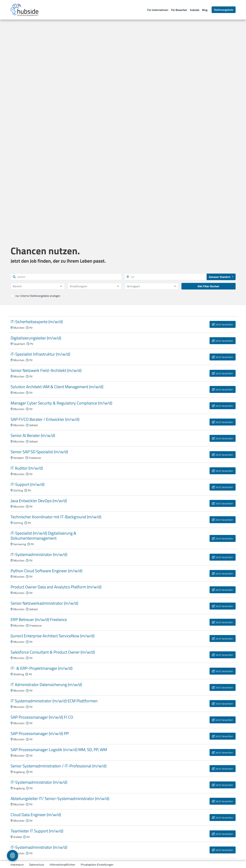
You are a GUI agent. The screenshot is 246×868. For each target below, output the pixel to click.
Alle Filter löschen (208, 286)
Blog (205, 10)
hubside (195, 10)
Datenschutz (37, 865)
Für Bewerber (179, 10)
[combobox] (38, 286)
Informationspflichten (62, 865)
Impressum (17, 865)
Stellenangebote (224, 10)
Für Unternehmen (158, 10)
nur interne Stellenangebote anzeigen (38, 296)
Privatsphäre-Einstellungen (97, 865)
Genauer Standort (220, 277)
